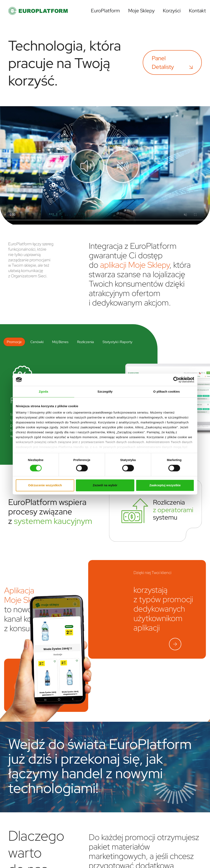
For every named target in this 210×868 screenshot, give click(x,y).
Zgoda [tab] (43, 391)
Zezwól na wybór (105, 485)
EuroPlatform (105, 11)
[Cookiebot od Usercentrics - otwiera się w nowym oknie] (176, 380)
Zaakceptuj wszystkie (165, 485)
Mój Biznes (60, 342)
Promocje (14, 342)
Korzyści (172, 11)
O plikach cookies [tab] (166, 391)
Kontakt (197, 11)
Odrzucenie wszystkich (45, 485)
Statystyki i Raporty (118, 342)
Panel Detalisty (172, 62)
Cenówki (37, 342)
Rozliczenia (86, 342)
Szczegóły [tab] (105, 391)
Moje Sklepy (141, 11)
